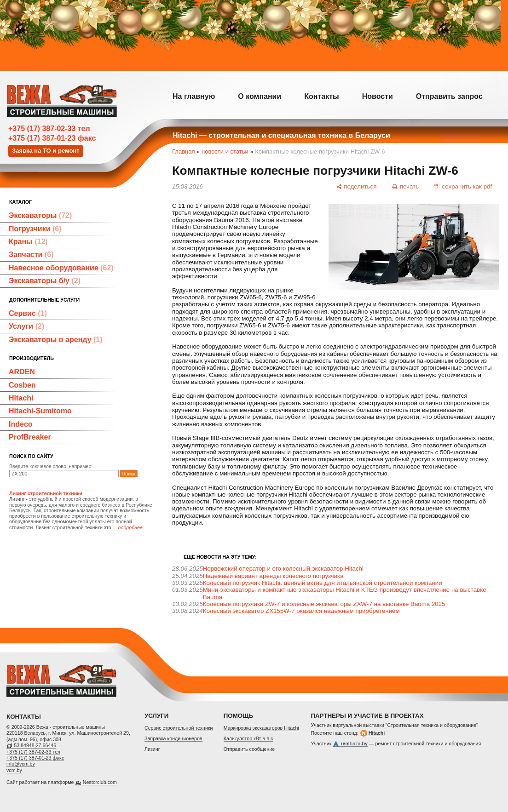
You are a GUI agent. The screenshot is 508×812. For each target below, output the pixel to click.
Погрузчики (35, 229)
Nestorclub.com (100, 782)
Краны (28, 242)
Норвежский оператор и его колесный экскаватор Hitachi (283, 569)
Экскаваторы (40, 215)
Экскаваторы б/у (45, 281)
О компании (260, 96)
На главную (194, 96)
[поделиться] (356, 186)
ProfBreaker (30, 437)
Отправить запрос (449, 96)
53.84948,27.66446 (35, 745)
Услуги (26, 326)
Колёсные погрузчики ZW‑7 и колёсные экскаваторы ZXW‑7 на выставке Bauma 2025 (324, 604)
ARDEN (22, 372)
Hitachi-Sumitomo (40, 411)
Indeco (21, 424)
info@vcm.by (21, 764)
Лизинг (152, 749)
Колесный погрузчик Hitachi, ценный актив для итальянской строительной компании (323, 583)
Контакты (321, 96)
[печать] (405, 186)
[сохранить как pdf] (463, 186)
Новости (378, 96)
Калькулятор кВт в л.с (248, 738)
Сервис (28, 313)
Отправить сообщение (249, 749)
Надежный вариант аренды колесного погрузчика (273, 576)
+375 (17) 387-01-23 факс (52, 138)
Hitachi (21, 398)
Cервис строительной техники (179, 728)
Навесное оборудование (61, 268)
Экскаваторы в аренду (56, 340)
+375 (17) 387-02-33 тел (49, 129)
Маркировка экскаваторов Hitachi (261, 728)
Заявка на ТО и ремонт (46, 151)
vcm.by (14, 770)
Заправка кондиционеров (173, 738)
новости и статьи (225, 152)
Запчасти (31, 254)
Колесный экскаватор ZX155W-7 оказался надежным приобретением (301, 611)
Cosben (22, 385)
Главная (183, 152)
